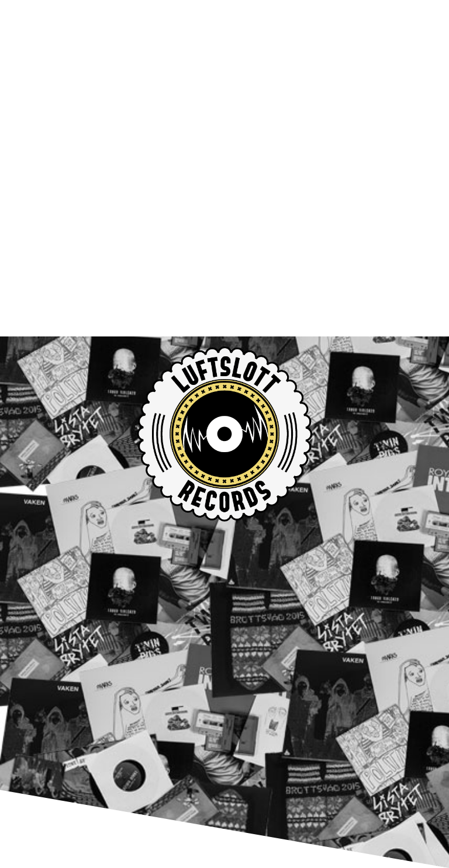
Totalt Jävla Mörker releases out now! (163, 615)
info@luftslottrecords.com (135, 758)
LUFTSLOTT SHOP (107, 660)
